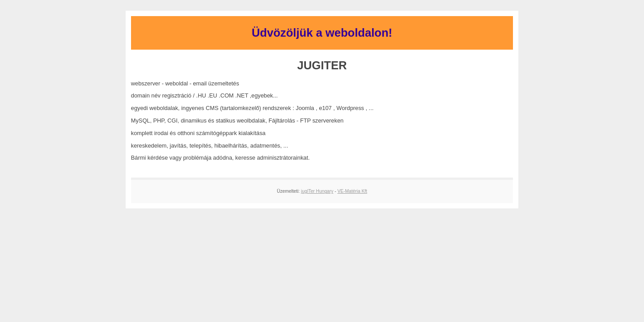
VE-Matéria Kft (352, 191)
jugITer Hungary (317, 191)
